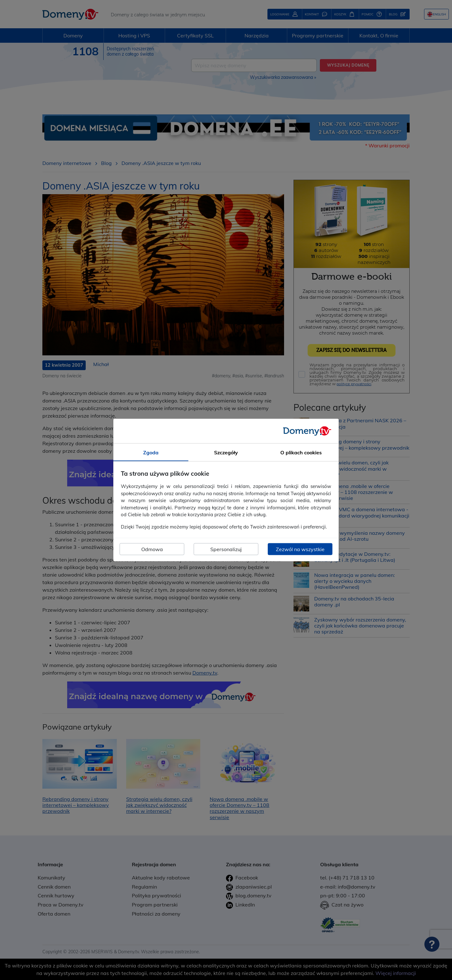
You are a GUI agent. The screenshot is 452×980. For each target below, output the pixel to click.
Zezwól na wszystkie (300, 549)
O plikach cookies (301, 452)
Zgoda (151, 452)
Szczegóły (226, 452)
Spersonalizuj (226, 549)
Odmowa (152, 549)
